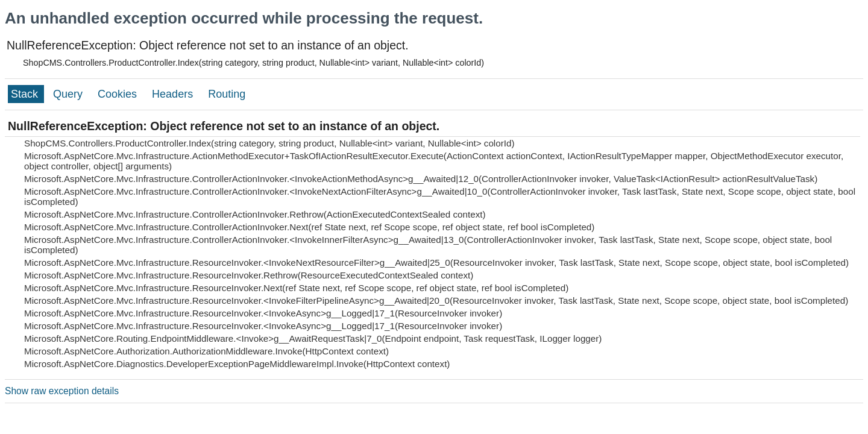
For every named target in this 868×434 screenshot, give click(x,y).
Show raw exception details (62, 391)
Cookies (119, 94)
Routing (227, 94)
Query (69, 94)
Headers (174, 94)
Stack (26, 94)
